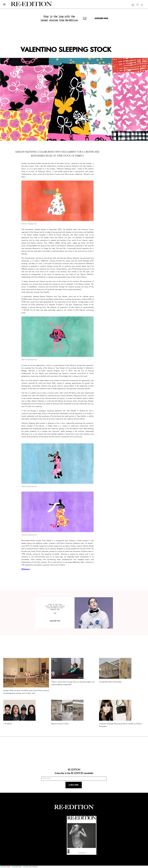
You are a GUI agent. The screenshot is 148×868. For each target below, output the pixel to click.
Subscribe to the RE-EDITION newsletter (74, 773)
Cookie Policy (18, 867)
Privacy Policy (6, 867)
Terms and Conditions (31, 867)
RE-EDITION (74, 769)
